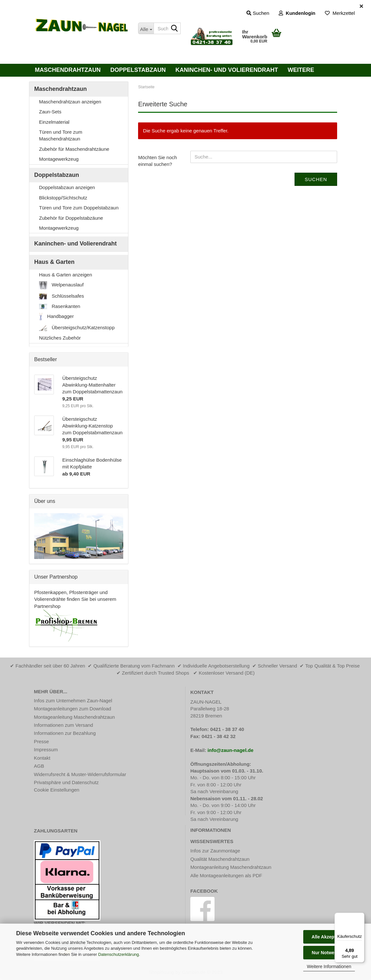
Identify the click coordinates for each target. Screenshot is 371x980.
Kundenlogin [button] (297, 13)
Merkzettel (340, 13)
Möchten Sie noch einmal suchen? (157, 161)
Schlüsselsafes (61, 296)
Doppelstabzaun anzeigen (67, 187)
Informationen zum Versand (63, 725)
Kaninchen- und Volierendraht (227, 70)
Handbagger (56, 317)
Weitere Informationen (329, 966)
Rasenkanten (60, 306)
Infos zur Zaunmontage (215, 851)
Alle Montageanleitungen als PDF (226, 875)
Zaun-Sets (50, 112)
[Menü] (361, 917)
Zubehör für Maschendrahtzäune (74, 149)
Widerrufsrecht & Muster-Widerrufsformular (80, 774)
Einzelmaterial (54, 122)
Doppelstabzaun (138, 70)
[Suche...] (146, 28)
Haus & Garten (54, 262)
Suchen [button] (258, 13)
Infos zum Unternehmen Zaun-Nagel (73, 701)
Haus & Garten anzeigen (65, 275)
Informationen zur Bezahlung (65, 733)
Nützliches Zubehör (60, 338)
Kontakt (42, 758)
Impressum (46, 749)
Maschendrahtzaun (68, 70)
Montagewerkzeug (59, 159)
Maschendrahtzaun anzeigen (70, 102)
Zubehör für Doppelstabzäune (71, 218)
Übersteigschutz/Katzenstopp (77, 328)
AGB (39, 766)
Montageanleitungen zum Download (72, 709)
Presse (41, 741)
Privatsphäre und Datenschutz (66, 782)
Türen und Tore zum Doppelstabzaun (79, 208)
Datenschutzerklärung (118, 954)
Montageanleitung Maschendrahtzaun (74, 717)
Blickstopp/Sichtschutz (63, 198)
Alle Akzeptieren (329, 937)
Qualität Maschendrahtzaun (220, 859)
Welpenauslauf (61, 285)
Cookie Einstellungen (57, 790)
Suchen (316, 179)
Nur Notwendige (329, 953)
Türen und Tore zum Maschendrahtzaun (61, 135)
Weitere (301, 70)
